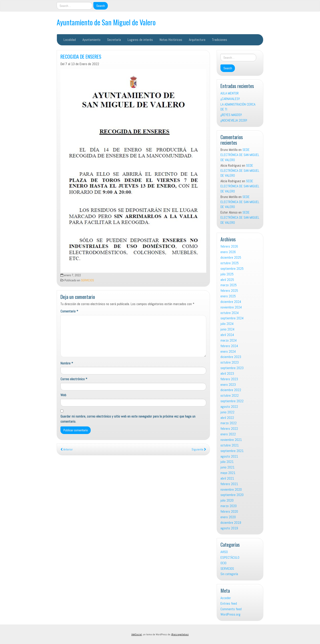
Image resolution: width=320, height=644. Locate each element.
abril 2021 (227, 478)
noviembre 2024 (231, 307)
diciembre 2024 (231, 302)
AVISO (224, 552)
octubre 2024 (230, 313)
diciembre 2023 (231, 357)
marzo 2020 (229, 506)
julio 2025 (227, 274)
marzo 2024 (229, 340)
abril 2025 (227, 280)
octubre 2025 (230, 263)
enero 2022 (228, 434)
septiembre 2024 (232, 318)
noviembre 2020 (231, 489)
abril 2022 (227, 418)
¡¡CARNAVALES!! (230, 99)
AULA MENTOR (230, 93)
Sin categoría (229, 574)
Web (63, 395)
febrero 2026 (229, 246)
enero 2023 (228, 385)
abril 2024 (227, 335)
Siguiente (199, 449)
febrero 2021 (229, 484)
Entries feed (229, 603)
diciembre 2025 (231, 257)
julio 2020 (227, 500)
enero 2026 (228, 252)
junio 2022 (227, 412)
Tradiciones (220, 40)
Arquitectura (197, 40)
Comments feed (231, 609)
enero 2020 (228, 517)
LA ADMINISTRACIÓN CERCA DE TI (238, 107)
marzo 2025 (229, 285)
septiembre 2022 (232, 401)
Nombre (67, 363)
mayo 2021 (228, 473)
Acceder (226, 598)
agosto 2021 (229, 456)
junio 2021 (227, 467)
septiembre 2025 (232, 269)
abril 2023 (227, 373)
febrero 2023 (229, 379)
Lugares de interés (140, 40)
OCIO (223, 563)
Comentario (69, 311)
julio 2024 (227, 324)
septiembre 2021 (232, 451)
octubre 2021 (230, 445)
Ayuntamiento (91, 40)
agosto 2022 (229, 407)
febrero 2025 (229, 291)
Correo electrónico (74, 379)
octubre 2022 (230, 395)
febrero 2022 (229, 429)
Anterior (67, 449)
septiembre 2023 (232, 368)
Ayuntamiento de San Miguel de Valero (106, 22)
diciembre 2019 (231, 523)
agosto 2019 (229, 528)
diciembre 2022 (231, 390)
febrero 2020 (229, 511)
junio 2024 (227, 329)
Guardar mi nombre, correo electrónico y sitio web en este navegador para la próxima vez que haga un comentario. (128, 419)
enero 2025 (228, 296)
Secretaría (114, 40)
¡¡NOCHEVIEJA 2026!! (234, 120)
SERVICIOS (87, 280)
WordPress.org (230, 614)
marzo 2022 (229, 423)
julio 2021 (227, 462)
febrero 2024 (229, 346)
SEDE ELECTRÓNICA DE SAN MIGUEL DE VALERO (240, 155)
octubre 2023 (230, 362)
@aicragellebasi (180, 634)
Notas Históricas (171, 40)
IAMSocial (137, 634)
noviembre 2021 (231, 440)
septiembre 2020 (232, 495)
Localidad (70, 40)
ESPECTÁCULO (230, 557)
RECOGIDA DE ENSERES (81, 56)
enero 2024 (228, 351)
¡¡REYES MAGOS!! (231, 115)
